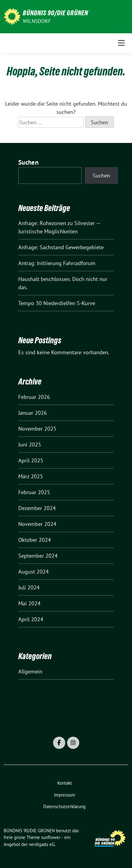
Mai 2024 (29, 603)
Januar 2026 (33, 413)
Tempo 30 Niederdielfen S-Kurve (57, 303)
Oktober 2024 (35, 540)
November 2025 (37, 429)
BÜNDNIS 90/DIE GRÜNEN (55, 13)
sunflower (51, 837)
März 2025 (31, 476)
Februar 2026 (34, 397)
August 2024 (34, 572)
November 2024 (37, 524)
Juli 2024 (29, 587)
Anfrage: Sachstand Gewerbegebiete (61, 247)
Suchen (28, 162)
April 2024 (31, 619)
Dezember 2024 (37, 508)
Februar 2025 (34, 492)
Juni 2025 (30, 445)
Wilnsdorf (37, 21)
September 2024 (38, 556)
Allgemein (30, 671)
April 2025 (31, 460)
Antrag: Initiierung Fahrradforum (57, 263)
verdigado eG (42, 844)
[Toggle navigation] (121, 43)
